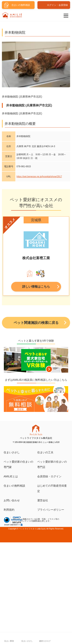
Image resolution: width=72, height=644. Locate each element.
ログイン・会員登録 (57, 5)
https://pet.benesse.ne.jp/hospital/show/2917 (39, 177)
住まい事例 (9, 641)
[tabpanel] (36, 257)
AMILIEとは (11, 476)
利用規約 (9, 510)
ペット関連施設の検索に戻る (36, 323)
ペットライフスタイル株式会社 (32, 529)
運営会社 (43, 500)
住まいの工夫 (45, 452)
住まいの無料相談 (14, 486)
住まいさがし (12, 452)
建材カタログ (45, 641)
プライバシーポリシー (51, 510)
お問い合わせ (12, 500)
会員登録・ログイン (49, 476)
